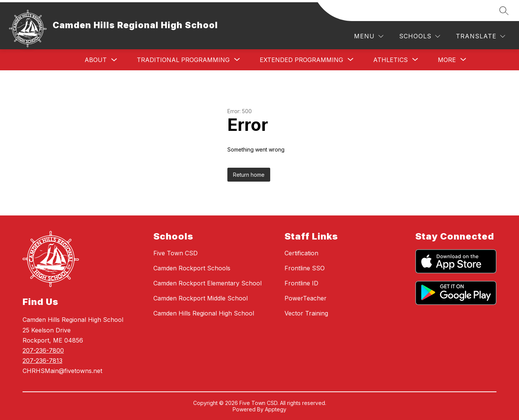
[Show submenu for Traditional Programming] (183, 60)
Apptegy (276, 409)
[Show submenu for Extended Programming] (301, 60)
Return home (249, 175)
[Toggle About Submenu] (114, 60)
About (96, 60)
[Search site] (504, 11)
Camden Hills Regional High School (204, 313)
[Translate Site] (480, 36)
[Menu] (369, 36)
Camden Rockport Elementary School (207, 283)
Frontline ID (301, 283)
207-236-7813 (42, 361)
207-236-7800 (43, 350)
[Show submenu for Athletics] (390, 60)
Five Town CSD (176, 253)
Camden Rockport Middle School (200, 298)
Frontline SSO (305, 268)
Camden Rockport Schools (192, 268)
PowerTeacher (306, 298)
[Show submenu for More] (447, 60)
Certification (301, 253)
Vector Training (306, 313)
